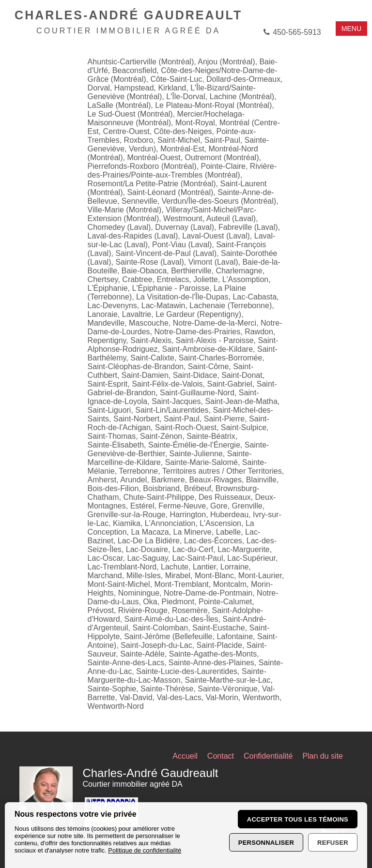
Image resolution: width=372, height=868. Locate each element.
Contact (221, 756)
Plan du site (323, 756)
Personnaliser (266, 843)
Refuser (333, 843)
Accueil (185, 756)
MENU (351, 29)
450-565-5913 (297, 32)
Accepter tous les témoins (298, 819)
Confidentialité (268, 756)
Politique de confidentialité (145, 850)
